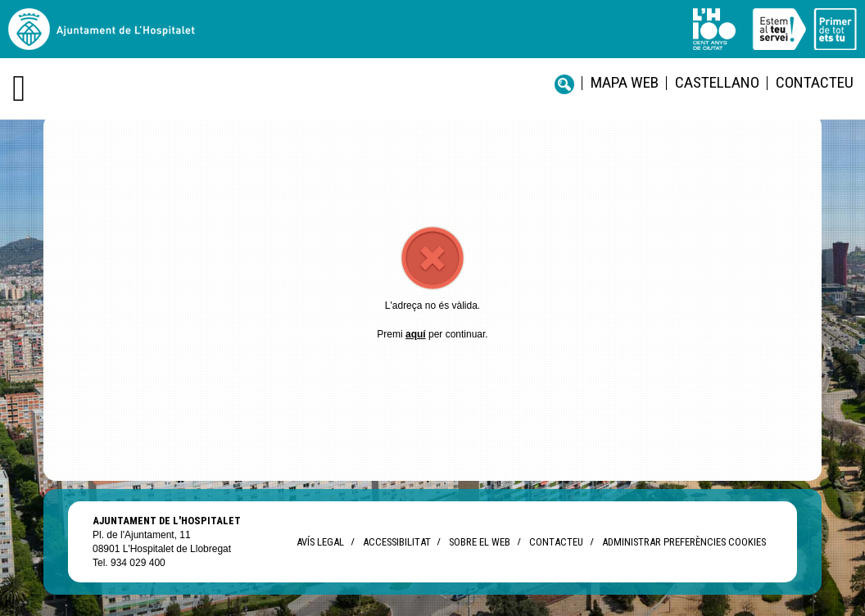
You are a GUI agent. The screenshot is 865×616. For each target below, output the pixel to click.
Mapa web (625, 82)
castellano (717, 82)
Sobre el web (480, 542)
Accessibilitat (396, 542)
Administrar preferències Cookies (684, 542)
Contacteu (815, 82)
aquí (416, 334)
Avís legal (320, 542)
